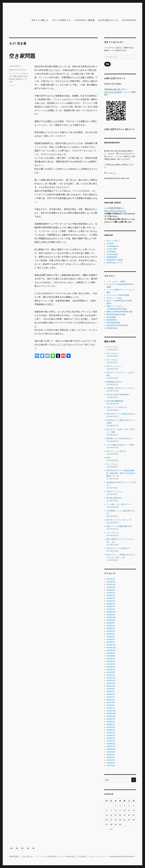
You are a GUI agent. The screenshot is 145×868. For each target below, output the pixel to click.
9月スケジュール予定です (116, 451)
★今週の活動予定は (114, 498)
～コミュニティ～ (113, 281)
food (108, 458)
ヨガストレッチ (112, 298)
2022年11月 (111, 648)
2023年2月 (111, 639)
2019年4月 (111, 766)
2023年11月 (111, 615)
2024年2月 (111, 606)
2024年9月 (111, 587)
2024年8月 (111, 590)
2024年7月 (111, 593)
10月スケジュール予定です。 (117, 407)
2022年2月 (111, 672)
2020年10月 (111, 716)
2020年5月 (111, 730)
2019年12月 (111, 744)
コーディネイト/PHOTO (116, 295)
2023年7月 (111, 626)
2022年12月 (111, 645)
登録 (107, 64)
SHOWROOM (129, 20)
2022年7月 (111, 659)
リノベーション (15, 73)
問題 (15, 76)
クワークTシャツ (113, 533)
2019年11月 (111, 746)
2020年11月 (111, 713)
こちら (114, 173)
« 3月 (111, 829)
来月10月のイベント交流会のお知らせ (121, 414)
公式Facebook (112, 254)
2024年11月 (111, 582)
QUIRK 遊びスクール (108, 20)
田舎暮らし (20, 79)
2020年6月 (111, 727)
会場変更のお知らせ (114, 382)
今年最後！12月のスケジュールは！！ (121, 388)
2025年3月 (111, 579)
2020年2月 (111, 738)
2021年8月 (111, 689)
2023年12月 (111, 612)
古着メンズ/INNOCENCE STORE (119, 301)
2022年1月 (111, 675)
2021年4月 (111, 700)
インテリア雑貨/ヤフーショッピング (120, 290)
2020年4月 (111, 733)
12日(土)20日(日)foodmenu (118, 395)
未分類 (109, 317)
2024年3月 (111, 604)
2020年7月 (111, 724)
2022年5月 (111, 664)
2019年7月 (111, 757)
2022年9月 (111, 653)
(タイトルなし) (112, 347)
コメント (12, 85)
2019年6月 (111, 760)
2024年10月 (111, 584)
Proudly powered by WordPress (122, 857)
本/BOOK (110, 320)
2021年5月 (111, 697)
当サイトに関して (40, 20)
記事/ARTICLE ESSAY (17, 70)
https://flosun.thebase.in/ (115, 211)
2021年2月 (111, 705)
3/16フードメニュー (114, 366)
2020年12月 (111, 711)
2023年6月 (111, 628)
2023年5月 (111, 631)
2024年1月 (111, 609)
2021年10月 (111, 683)
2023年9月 (111, 620)
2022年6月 (111, 661)
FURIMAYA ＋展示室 (84, 20)
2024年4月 (111, 601)
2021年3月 (110, 702)
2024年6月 (111, 595)
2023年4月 (111, 634)
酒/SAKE (110, 328)
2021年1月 (110, 708)
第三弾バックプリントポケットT (119, 520)
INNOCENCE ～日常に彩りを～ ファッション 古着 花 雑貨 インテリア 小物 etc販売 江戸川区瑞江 (48, 857)
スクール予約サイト (61, 20)
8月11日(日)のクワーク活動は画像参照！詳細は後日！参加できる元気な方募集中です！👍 (121, 473)
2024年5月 (111, 598)
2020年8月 (111, 722)
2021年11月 (111, 681)
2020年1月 (111, 741)
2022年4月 (111, 667)
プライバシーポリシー (98, 857)
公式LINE (110, 243)
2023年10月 (111, 617)
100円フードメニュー (115, 492)
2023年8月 (111, 623)
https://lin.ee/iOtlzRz (113, 92)
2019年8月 (111, 755)
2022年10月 (111, 650)
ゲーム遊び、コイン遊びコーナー (119, 504)
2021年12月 (111, 678)
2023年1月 (110, 642)
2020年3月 (111, 735)
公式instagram (112, 246)
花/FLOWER (111, 323)
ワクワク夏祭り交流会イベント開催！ (121, 445)
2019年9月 (111, 752)
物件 (13, 79)
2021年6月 (111, 694)
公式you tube (112, 249)
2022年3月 (111, 670)
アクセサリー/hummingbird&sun (120, 284)
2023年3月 (111, 637)
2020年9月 (111, 719)
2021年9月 (111, 686)
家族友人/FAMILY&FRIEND (117, 312)
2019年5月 (111, 763)
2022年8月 (111, 656)
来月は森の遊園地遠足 (115, 401)
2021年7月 (111, 691)
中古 (23, 73)
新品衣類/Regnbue (114, 314)
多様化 (20, 76)
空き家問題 (22, 56)
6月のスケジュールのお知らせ (118, 548)
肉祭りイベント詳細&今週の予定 (119, 526)
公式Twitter (111, 252)
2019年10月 (111, 749)
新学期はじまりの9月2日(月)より (119, 438)
